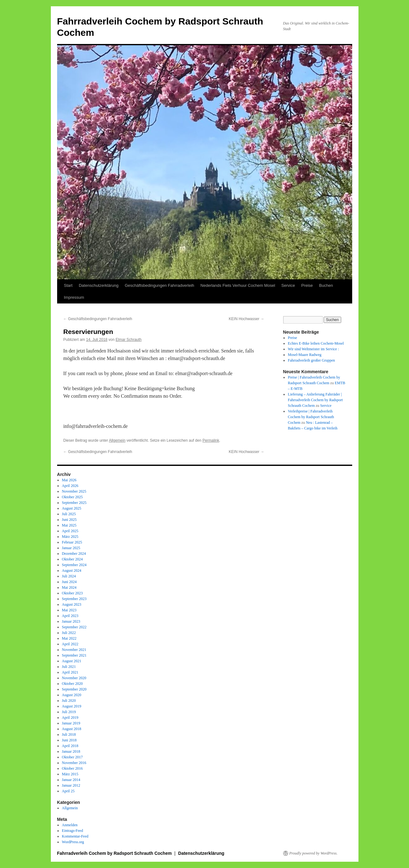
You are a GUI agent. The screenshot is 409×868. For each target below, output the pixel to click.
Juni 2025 (69, 520)
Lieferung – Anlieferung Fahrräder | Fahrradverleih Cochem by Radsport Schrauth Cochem (315, 400)
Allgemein (117, 440)
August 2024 (72, 570)
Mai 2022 (69, 638)
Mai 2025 (69, 525)
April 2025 (70, 531)
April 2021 (70, 672)
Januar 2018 (71, 751)
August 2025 (72, 508)
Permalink (211, 440)
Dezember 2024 (74, 554)
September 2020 (74, 689)
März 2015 (70, 774)
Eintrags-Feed (72, 831)
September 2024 (74, 565)
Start (68, 285)
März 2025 (70, 537)
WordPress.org (73, 842)
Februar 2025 (72, 542)
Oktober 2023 (72, 593)
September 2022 (74, 627)
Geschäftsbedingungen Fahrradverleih (159, 285)
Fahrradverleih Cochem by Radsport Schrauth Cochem (115, 853)
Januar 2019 (71, 723)
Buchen (326, 285)
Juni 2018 (69, 740)
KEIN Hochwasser (247, 319)
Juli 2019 (69, 712)
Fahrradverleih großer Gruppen (311, 360)
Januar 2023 (71, 621)
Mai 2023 (69, 610)
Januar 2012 (71, 785)
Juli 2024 (69, 576)
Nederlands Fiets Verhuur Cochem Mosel (238, 285)
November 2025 (74, 491)
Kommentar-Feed (75, 836)
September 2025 (74, 503)
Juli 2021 (69, 667)
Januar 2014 (71, 780)
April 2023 (70, 616)
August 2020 (72, 695)
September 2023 (74, 599)
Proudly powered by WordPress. (314, 853)
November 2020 (74, 678)
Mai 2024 (69, 587)
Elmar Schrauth (129, 340)
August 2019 (72, 706)
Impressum (74, 297)
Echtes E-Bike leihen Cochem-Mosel (316, 343)
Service (288, 285)
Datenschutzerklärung (99, 285)
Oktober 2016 (72, 768)
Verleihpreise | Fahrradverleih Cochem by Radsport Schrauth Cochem (311, 417)
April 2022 (70, 644)
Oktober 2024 (72, 559)
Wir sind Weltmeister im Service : (313, 349)
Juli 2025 (69, 514)
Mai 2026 (69, 480)
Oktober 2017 (72, 757)
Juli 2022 (69, 633)
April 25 (68, 791)
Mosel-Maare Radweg (305, 355)
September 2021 (74, 655)
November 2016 (74, 763)
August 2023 (72, 604)
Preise (307, 285)
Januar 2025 (71, 548)
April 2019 (70, 718)
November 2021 (74, 650)
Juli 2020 (69, 701)
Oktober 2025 (72, 497)
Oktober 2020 (72, 684)
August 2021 (72, 661)
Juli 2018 (69, 734)
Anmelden (70, 825)
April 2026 (70, 486)
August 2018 (72, 729)
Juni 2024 (69, 582)
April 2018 (70, 746)
